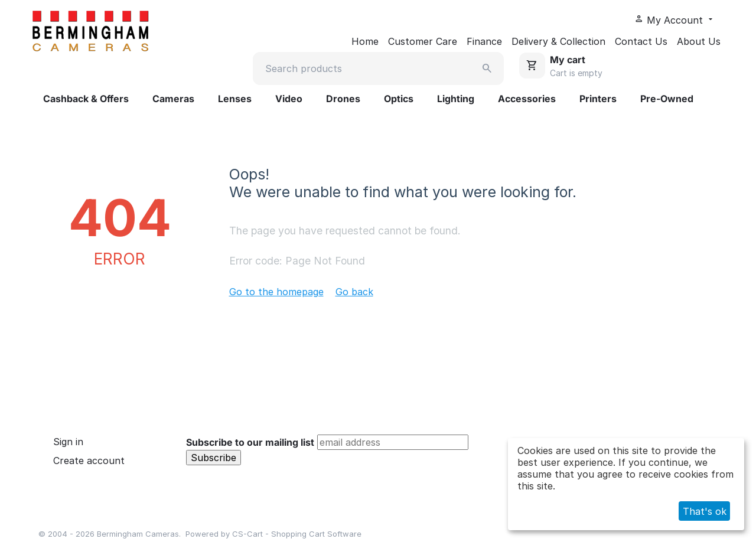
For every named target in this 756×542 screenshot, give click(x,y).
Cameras (173, 99)
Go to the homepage (276, 292)
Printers (598, 99)
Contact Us (641, 41)
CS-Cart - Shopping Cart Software (297, 534)
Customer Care (423, 41)
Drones (343, 99)
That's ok (705, 511)
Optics (399, 99)
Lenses (235, 99)
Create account (89, 461)
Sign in (68, 442)
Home (365, 41)
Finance (484, 41)
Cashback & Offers (86, 99)
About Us (699, 41)
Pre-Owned (667, 99)
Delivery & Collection (558, 41)
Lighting (456, 99)
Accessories (527, 99)
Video (289, 99)
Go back (354, 292)
